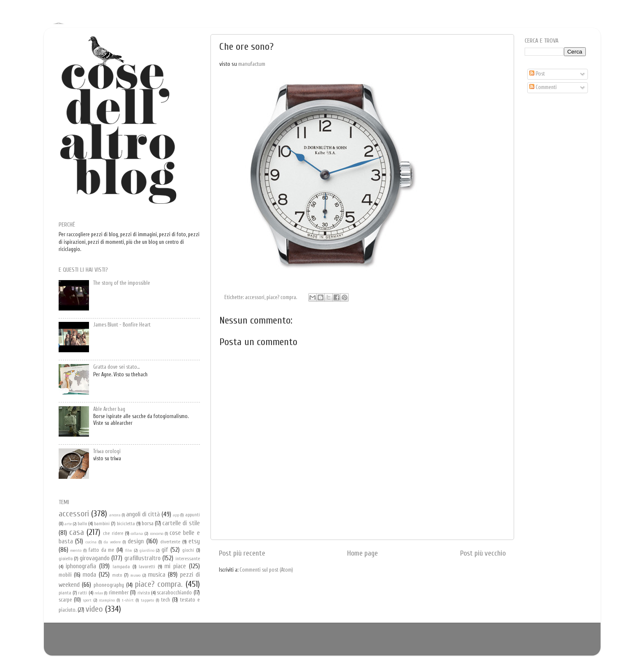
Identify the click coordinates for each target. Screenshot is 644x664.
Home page (362, 553)
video (94, 609)
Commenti (543, 87)
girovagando (95, 558)
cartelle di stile (181, 523)
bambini (102, 524)
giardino (147, 551)
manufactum (252, 64)
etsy (194, 541)
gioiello (66, 559)
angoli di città (143, 514)
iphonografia (81, 566)
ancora (115, 515)
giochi (188, 550)
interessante (188, 559)
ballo (82, 524)
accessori (255, 297)
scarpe (65, 600)
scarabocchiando (174, 593)
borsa (148, 524)
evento (76, 551)
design (136, 541)
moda (89, 575)
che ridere (113, 533)
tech (166, 600)
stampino (107, 600)
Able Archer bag (109, 409)
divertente (170, 542)
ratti (82, 593)
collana (137, 534)
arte (68, 524)
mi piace (175, 566)
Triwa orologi (107, 451)
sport (87, 600)
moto (117, 575)
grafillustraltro (143, 558)
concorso (157, 534)
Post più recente (242, 553)
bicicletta (126, 524)
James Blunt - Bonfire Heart (122, 325)
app (176, 515)
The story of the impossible (122, 283)
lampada (121, 567)
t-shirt (128, 600)
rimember (119, 593)
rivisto (144, 593)
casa (77, 532)
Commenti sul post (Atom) (266, 570)
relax (99, 593)
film (129, 551)
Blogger (335, 643)
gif (165, 550)
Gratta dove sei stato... (116, 367)
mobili (65, 575)
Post (537, 74)
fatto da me (102, 550)
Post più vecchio (483, 553)
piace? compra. (282, 297)
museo (135, 575)
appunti (193, 515)
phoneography (109, 585)
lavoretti (147, 567)
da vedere (112, 542)
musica (157, 575)
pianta (65, 593)
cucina (91, 542)
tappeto (147, 600)
